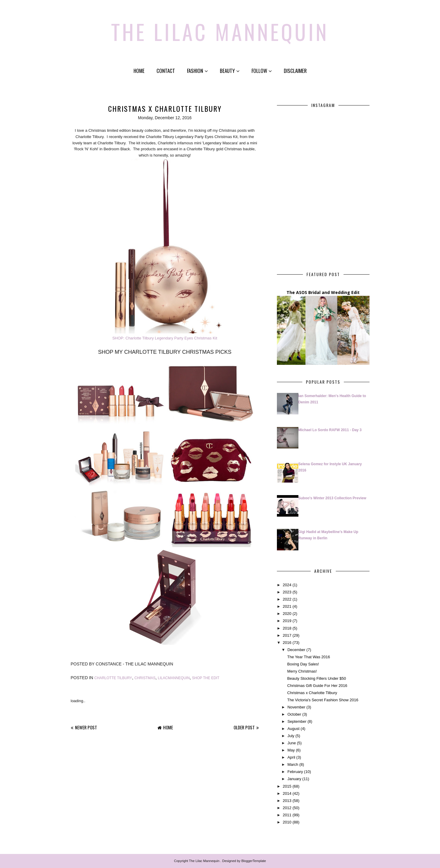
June (292, 743)
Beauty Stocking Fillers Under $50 (317, 678)
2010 (287, 822)
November (296, 707)
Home (139, 71)
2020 (287, 614)
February (295, 772)
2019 (287, 621)
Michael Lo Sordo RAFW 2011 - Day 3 (330, 430)
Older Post (244, 727)
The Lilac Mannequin (220, 31)
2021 (287, 606)
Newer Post (86, 727)
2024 (287, 585)
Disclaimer (295, 71)
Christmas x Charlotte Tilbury (312, 693)
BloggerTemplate (254, 861)
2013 (287, 801)
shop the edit (206, 678)
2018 (287, 628)
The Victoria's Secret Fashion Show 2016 (323, 700)
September (297, 721)
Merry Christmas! (302, 671)
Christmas (145, 678)
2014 (287, 793)
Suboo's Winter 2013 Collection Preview (332, 498)
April (291, 757)
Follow (262, 71)
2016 (287, 643)
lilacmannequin (174, 678)
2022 (287, 599)
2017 (287, 635)
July (291, 736)
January (294, 779)
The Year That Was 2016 (309, 657)
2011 (287, 815)
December (296, 650)
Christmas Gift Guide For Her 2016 (317, 686)
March (293, 764)
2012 (287, 808)
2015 (287, 786)
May (291, 750)
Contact (166, 71)
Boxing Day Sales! (303, 664)
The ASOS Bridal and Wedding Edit (323, 292)
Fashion (197, 71)
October (294, 714)
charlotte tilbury (113, 678)
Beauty (230, 71)
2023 (287, 592)
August (293, 729)
